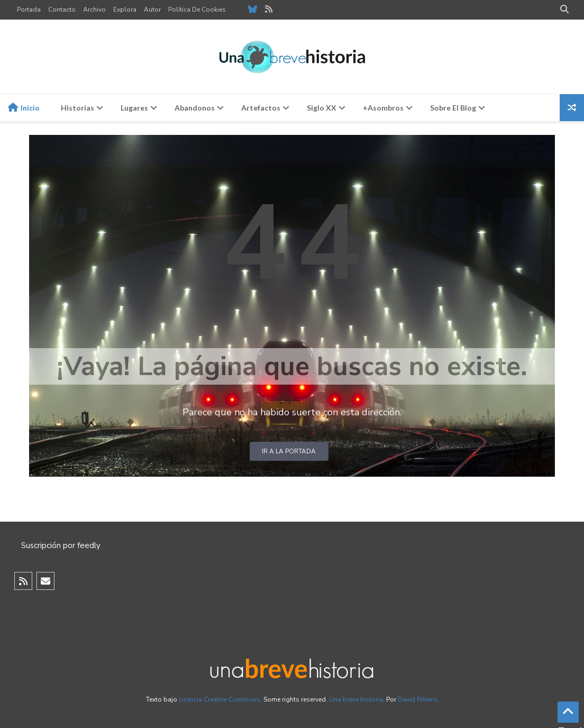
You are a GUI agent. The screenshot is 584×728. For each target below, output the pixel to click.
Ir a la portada (289, 451)
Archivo (94, 10)
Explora (125, 10)
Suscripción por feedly (61, 545)
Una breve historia (356, 699)
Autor (152, 10)
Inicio (24, 107)
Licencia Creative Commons (220, 699)
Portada (29, 10)
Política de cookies (197, 10)
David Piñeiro (417, 699)
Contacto (62, 10)
